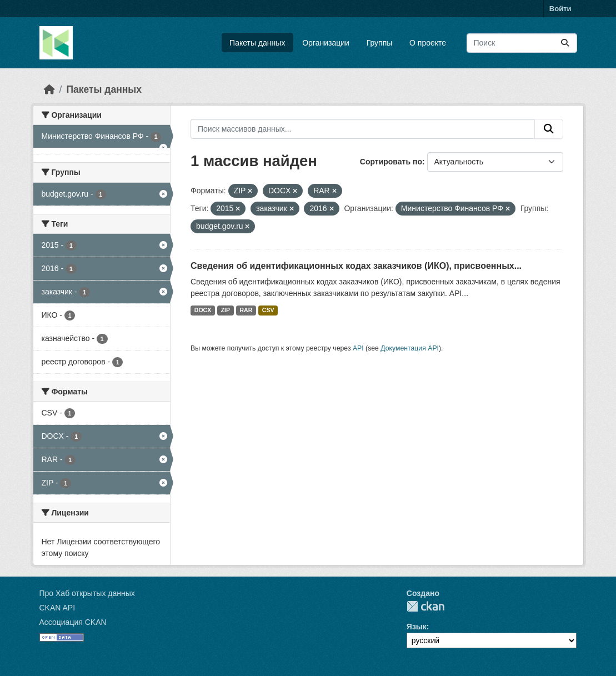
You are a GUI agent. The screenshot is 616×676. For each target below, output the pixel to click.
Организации (326, 43)
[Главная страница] (49, 89)
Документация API (410, 348)
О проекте (428, 43)
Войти (560, 9)
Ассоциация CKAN (73, 622)
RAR (246, 310)
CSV (268, 310)
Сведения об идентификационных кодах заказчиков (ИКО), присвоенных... (356, 266)
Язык (417, 627)
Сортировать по (391, 162)
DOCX (203, 310)
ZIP (226, 310)
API (358, 348)
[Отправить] (565, 43)
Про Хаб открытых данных (87, 593)
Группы (380, 43)
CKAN (425, 606)
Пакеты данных (257, 43)
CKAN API (57, 608)
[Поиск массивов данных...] (522, 43)
